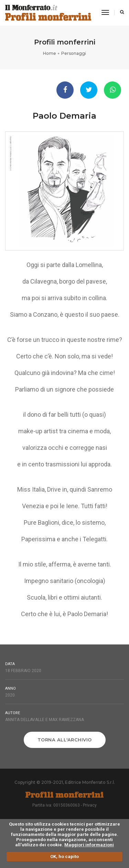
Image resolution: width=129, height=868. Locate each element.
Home (50, 53)
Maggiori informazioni (89, 845)
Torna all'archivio (65, 740)
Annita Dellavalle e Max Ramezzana (45, 720)
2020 (10, 695)
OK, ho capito (64, 856)
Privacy (90, 805)
